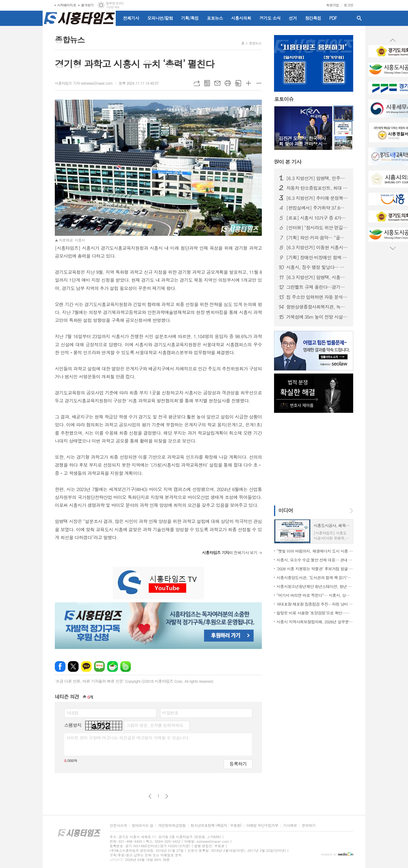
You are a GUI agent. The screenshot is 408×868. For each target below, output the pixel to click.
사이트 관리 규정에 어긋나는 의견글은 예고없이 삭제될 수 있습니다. (128, 738)
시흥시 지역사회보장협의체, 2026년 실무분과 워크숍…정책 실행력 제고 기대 (315, 622)
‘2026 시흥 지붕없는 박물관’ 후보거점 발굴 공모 (315, 569)
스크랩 (238, 83)
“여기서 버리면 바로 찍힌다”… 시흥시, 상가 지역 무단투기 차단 (315, 595)
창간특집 (313, 18)
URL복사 (197, 83)
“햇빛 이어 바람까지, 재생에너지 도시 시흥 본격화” (315, 551)
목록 (207, 83)
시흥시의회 (241, 18)
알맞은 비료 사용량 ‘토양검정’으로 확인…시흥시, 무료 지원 (315, 613)
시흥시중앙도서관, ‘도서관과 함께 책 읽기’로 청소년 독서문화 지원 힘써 (315, 577)
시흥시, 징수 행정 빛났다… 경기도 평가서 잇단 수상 (317, 267)
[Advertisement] (312, 459)
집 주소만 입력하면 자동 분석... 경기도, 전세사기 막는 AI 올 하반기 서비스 (317, 297)
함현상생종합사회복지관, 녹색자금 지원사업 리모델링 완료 (317, 307)
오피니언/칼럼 (160, 18)
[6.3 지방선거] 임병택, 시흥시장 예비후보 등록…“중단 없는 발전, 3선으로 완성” (317, 277)
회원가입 (333, 5)
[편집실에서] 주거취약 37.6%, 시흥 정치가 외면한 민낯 (317, 208)
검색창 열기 (359, 18)
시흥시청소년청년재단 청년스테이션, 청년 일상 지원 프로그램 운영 (315, 586)
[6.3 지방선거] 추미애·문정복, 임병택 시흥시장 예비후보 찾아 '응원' (317, 198)
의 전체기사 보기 (230, 553)
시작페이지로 (67, 5)
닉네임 (72, 713)
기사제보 (290, 825)
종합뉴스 (255, 43)
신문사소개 (118, 825)
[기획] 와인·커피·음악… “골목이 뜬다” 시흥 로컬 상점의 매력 (317, 238)
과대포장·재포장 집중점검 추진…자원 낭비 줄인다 (315, 604)
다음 (167, 796)
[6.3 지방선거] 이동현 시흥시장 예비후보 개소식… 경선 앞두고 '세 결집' (317, 247)
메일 (217, 83)
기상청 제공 (113, 7)
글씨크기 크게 (248, 83)
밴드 (126, 666)
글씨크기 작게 (259, 83)
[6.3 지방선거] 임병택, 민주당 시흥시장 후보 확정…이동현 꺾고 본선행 (317, 178)
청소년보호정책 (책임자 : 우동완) (216, 825)
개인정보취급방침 (172, 825)
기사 (288, 162)
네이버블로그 (99, 666)
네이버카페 (113, 666)
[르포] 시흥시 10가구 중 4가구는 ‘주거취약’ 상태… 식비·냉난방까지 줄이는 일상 (317, 218)
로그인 (348, 5)
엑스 (73, 666)
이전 (150, 796)
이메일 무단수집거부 (262, 825)
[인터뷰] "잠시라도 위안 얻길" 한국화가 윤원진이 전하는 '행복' (317, 228)
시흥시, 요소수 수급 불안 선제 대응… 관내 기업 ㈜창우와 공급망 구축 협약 (315, 560)
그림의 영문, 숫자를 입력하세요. (155, 725)
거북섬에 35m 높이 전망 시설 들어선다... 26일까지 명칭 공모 (317, 317)
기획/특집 (190, 18)
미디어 (286, 510)
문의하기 (309, 825)
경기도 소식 (270, 18)
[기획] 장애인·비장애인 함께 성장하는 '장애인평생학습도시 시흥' (317, 257)
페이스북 (60, 666)
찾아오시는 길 (142, 825)
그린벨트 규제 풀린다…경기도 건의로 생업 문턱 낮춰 (317, 287)
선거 (293, 18)
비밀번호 (170, 713)
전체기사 (131, 18)
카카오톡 (86, 666)
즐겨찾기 (87, 5)
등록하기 (238, 764)
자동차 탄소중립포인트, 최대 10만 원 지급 (317, 188)
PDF (333, 18)
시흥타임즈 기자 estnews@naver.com (84, 83)
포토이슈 (284, 99)
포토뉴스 (215, 18)
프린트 (228, 83)
